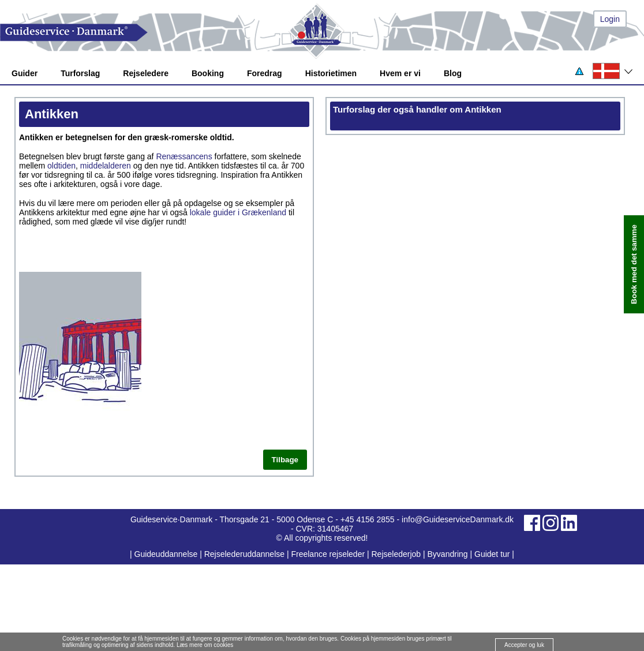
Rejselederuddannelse (246, 554)
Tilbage (285, 460)
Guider (25, 73)
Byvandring (448, 554)
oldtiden (61, 166)
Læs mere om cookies (205, 645)
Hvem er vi (400, 73)
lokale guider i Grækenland (238, 212)
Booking (208, 73)
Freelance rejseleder (328, 554)
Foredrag (265, 73)
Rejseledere (146, 73)
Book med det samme (634, 265)
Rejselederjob (396, 554)
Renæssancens (184, 156)
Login (610, 19)
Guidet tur (492, 554)
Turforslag (80, 73)
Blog (453, 73)
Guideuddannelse (167, 554)
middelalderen (106, 166)
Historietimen (331, 73)
